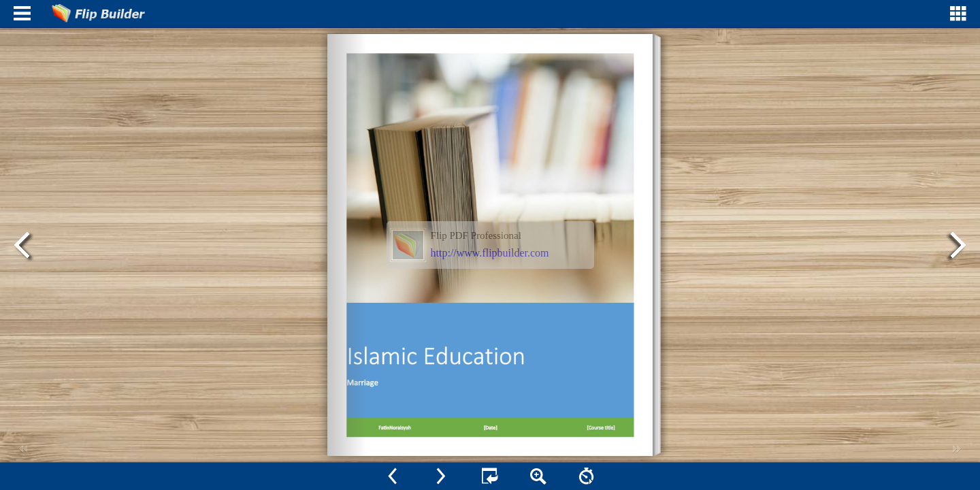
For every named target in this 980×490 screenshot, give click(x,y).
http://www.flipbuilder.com (490, 253)
